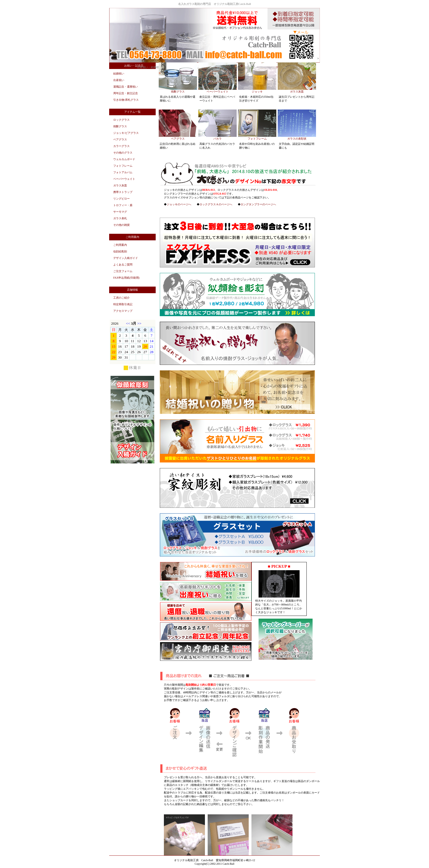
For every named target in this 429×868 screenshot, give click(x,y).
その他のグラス (123, 153)
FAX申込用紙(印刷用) (126, 278)
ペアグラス (178, 139)
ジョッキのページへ (179, 204)
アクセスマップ (123, 311)
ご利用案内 (120, 245)
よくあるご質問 (123, 265)
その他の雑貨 (121, 225)
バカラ (218, 139)
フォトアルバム (123, 172)
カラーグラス (121, 146)
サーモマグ (120, 212)
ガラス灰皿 (297, 92)
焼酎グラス (178, 92)
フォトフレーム (257, 139)
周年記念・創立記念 (126, 93)
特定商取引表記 (123, 304)
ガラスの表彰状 (297, 139)
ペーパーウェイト (218, 92)
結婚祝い (119, 73)
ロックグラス (121, 120)
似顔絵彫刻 (120, 251)
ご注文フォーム (123, 271)
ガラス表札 (120, 218)
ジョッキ (257, 92)
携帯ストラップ (123, 192)
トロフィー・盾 (123, 205)
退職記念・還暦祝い (126, 87)
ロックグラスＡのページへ (216, 204)
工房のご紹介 (121, 298)
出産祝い (119, 80)
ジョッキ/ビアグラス (126, 133)
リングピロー (121, 199)
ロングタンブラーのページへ (258, 204)
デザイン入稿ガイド (126, 258)
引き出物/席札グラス (126, 100)
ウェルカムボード (124, 159)
